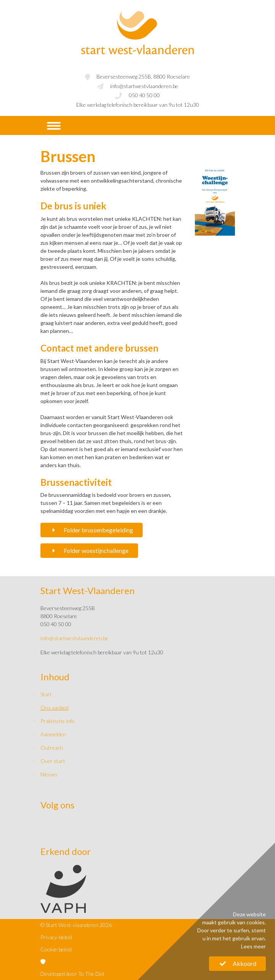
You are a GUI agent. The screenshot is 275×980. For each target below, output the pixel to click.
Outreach (52, 748)
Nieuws (49, 774)
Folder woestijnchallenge (89, 550)
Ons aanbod (55, 708)
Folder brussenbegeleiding (92, 530)
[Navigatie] (54, 126)
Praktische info (58, 721)
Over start (53, 761)
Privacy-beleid (56, 937)
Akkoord (237, 963)
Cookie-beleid (56, 949)
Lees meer (253, 946)
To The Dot (91, 974)
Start (46, 694)
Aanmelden (53, 734)
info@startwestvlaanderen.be (144, 86)
